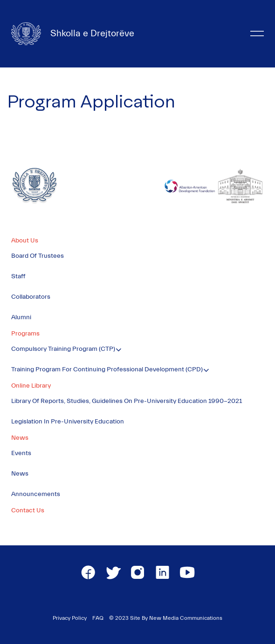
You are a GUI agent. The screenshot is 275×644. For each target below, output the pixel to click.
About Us (25, 241)
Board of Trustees (38, 256)
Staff (18, 276)
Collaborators (31, 297)
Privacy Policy (70, 618)
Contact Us (28, 510)
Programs (25, 334)
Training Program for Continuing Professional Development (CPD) (107, 369)
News (20, 438)
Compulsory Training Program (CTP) (63, 349)
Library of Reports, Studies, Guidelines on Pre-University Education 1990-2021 (127, 401)
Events (21, 453)
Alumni (21, 317)
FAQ (98, 618)
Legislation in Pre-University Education (68, 422)
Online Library (31, 386)
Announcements (36, 494)
